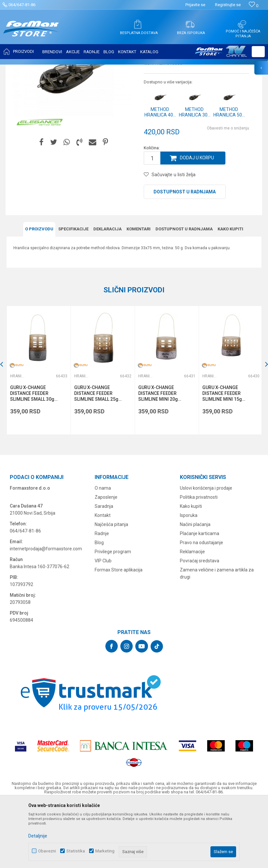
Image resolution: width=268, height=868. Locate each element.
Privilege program (113, 615)
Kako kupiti (230, 293)
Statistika (76, 851)
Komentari (139, 293)
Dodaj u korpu (197, 223)
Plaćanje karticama (200, 597)
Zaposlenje (106, 561)
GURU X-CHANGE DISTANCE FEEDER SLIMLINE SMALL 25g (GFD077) (96, 457)
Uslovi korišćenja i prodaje (206, 552)
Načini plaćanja (195, 588)
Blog (99, 606)
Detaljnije (38, 836)
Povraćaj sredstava (200, 624)
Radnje (102, 597)
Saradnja (104, 570)
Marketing (105, 851)
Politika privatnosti (199, 561)
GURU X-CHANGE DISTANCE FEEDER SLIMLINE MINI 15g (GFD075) (221, 457)
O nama (103, 552)
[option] (38, 434)
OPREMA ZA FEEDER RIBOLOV (84, 69)
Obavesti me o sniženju (228, 193)
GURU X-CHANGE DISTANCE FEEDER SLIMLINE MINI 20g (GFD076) (157, 457)
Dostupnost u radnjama (185, 256)
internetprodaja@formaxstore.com (46, 612)
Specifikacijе (73, 293)
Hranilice (124, 69)
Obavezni (47, 851)
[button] (258, 52)
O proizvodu (39, 293)
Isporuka (189, 579)
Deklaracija (107, 293)
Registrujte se (228, 5)
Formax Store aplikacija (119, 633)
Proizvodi (43, 69)
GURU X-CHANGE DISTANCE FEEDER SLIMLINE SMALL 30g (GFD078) (32, 457)
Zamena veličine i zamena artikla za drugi (217, 637)
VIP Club (103, 624)
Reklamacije (192, 615)
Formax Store (18, 69)
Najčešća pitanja (111, 588)
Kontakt (103, 579)
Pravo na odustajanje (201, 606)
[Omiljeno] (254, 6)
